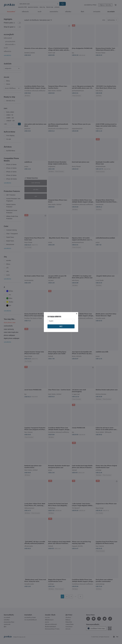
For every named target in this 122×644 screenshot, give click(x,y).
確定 (61, 326)
